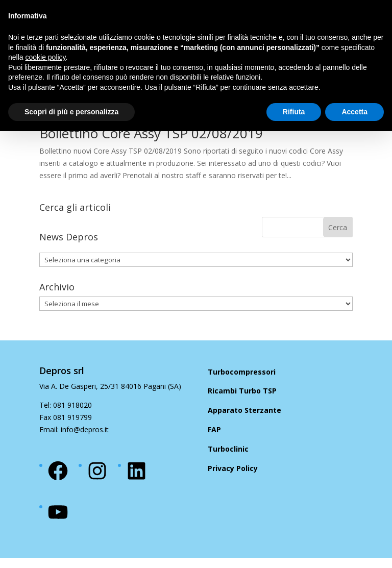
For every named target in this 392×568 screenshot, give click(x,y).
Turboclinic (228, 449)
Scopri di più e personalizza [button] (71, 112)
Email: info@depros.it (74, 429)
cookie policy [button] (45, 57)
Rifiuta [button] (294, 112)
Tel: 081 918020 (66, 405)
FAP (214, 429)
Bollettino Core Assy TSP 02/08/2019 (151, 133)
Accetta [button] (354, 112)
